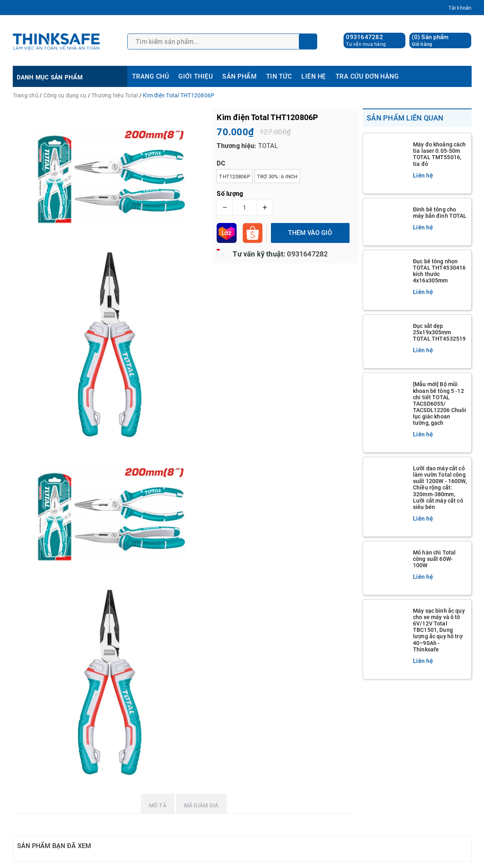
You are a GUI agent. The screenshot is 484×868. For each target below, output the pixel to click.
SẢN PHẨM (239, 76)
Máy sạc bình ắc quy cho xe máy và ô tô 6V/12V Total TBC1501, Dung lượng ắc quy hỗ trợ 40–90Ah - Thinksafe (439, 630)
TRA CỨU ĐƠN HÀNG (367, 76)
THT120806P (235, 177)
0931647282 (364, 37)
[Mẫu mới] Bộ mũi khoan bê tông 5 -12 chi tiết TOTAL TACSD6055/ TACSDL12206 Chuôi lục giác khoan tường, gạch (440, 403)
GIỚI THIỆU (196, 76)
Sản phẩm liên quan (405, 118)
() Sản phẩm (430, 40)
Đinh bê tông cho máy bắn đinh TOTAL (440, 213)
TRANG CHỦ (150, 76)
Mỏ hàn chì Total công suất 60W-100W (434, 559)
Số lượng (230, 194)
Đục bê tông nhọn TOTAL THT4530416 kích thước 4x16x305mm (439, 271)
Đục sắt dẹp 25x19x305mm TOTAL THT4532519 (439, 332)
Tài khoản (460, 8)
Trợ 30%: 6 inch (277, 177)
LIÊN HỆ (313, 76)
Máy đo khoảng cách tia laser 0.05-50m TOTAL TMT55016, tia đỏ (440, 154)
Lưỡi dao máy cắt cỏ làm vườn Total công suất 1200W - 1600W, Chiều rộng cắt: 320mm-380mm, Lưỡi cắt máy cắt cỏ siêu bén (440, 488)
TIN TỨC (279, 76)
